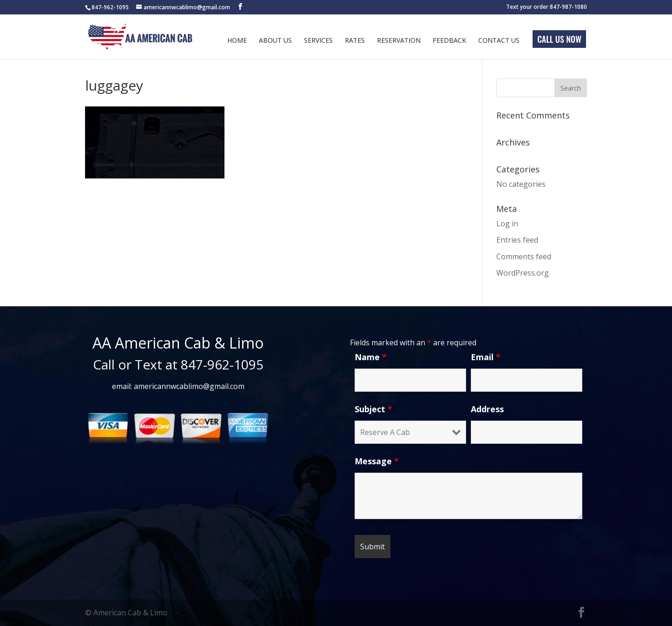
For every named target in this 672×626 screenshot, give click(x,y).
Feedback (449, 41)
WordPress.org (523, 273)
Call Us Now (559, 39)
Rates (355, 41)
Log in (507, 224)
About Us (275, 41)
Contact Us (499, 41)
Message (377, 461)
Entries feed (517, 240)
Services (318, 41)
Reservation (399, 41)
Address (487, 409)
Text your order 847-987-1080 (547, 7)
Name (371, 357)
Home (237, 41)
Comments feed (524, 257)
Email (486, 357)
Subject (373, 409)
